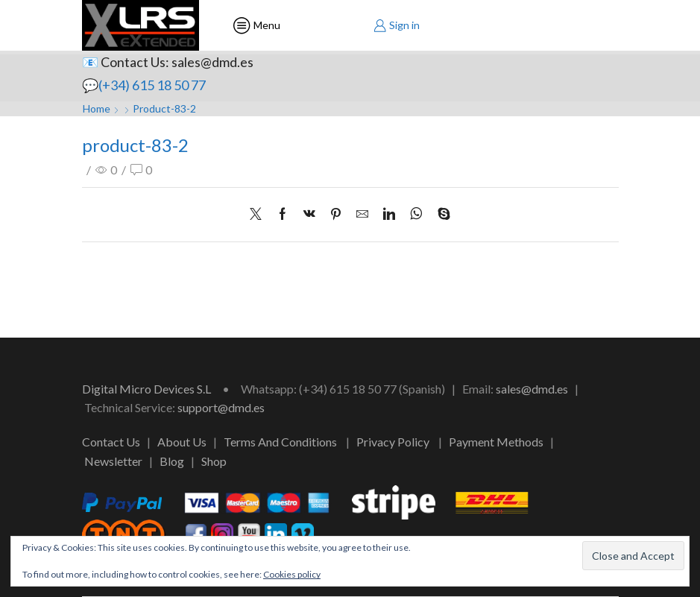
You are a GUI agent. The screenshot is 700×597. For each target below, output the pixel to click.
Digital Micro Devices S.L (146, 389)
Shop (214, 461)
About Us (182, 442)
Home (97, 108)
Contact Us (111, 442)
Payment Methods (496, 442)
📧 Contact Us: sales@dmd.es (168, 62)
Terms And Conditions (280, 442)
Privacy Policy (393, 442)
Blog (172, 461)
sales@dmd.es (532, 389)
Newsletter (113, 461)
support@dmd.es (221, 407)
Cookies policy (292, 574)
